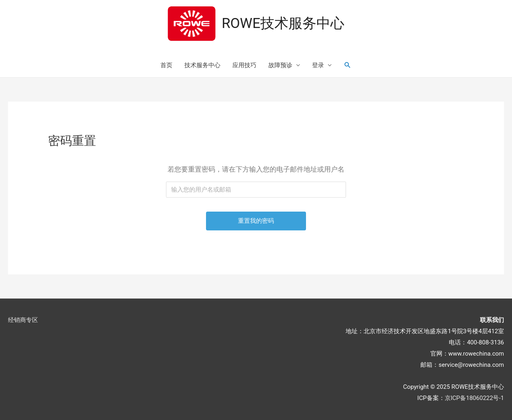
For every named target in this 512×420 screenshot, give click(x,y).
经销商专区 (23, 320)
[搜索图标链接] (348, 65)
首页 (166, 65)
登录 (318, 65)
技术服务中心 (202, 65)
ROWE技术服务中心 (283, 23)
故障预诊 (280, 65)
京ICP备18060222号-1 (474, 398)
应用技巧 (244, 65)
